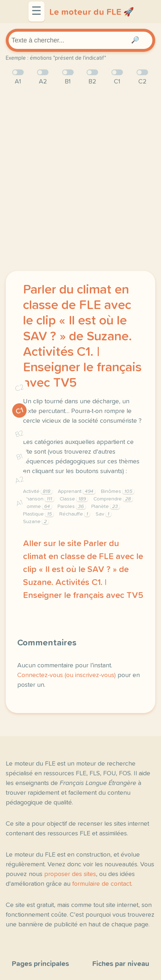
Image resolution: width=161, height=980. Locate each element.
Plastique (38, 514)
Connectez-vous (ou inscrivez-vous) (66, 675)
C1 (20, 411)
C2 (19, 388)
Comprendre (113, 499)
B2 (20, 434)
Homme (37, 507)
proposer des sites (70, 874)
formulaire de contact (102, 884)
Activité (38, 491)
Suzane (36, 522)
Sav (103, 514)
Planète (105, 507)
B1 (20, 457)
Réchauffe (75, 514)
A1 (19, 503)
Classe (74, 499)
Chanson (38, 499)
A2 (19, 480)
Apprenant (77, 491)
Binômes (118, 491)
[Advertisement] (80, 179)
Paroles (72, 507)
